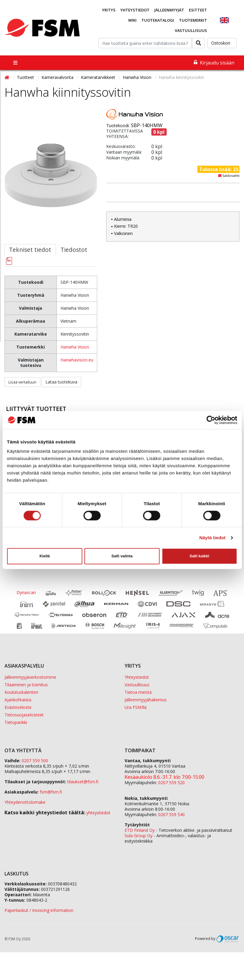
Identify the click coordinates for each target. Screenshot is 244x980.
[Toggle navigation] (15, 63)
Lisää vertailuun (22, 382)
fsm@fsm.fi (51, 792)
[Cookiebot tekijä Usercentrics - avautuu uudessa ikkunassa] (211, 420)
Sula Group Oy (139, 836)
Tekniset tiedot (30, 250)
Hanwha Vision (138, 77)
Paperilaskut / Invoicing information (39, 910)
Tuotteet (26, 77)
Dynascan (26, 593)
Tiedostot (74, 250)
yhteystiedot (98, 813)
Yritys (109, 10)
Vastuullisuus (191, 30)
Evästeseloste (18, 707)
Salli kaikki (199, 556)
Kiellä (45, 556)
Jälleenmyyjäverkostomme (30, 677)
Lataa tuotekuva (61, 382)
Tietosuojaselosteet (24, 715)
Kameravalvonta (58, 77)
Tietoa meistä (138, 692)
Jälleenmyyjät (169, 10)
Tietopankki (16, 722)
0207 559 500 (35, 761)
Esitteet (198, 10)
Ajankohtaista (18, 700)
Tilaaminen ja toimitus (26, 685)
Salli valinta (122, 556)
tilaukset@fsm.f (83, 782)
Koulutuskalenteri (21, 692)
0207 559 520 (171, 783)
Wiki (132, 20)
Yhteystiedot (135, 10)
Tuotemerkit (193, 20)
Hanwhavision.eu (77, 360)
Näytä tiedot (213, 538)
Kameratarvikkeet (99, 77)
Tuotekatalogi (158, 20)
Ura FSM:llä (136, 707)
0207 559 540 (171, 814)
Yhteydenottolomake (25, 802)
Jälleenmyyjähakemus (146, 700)
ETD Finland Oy (140, 830)
